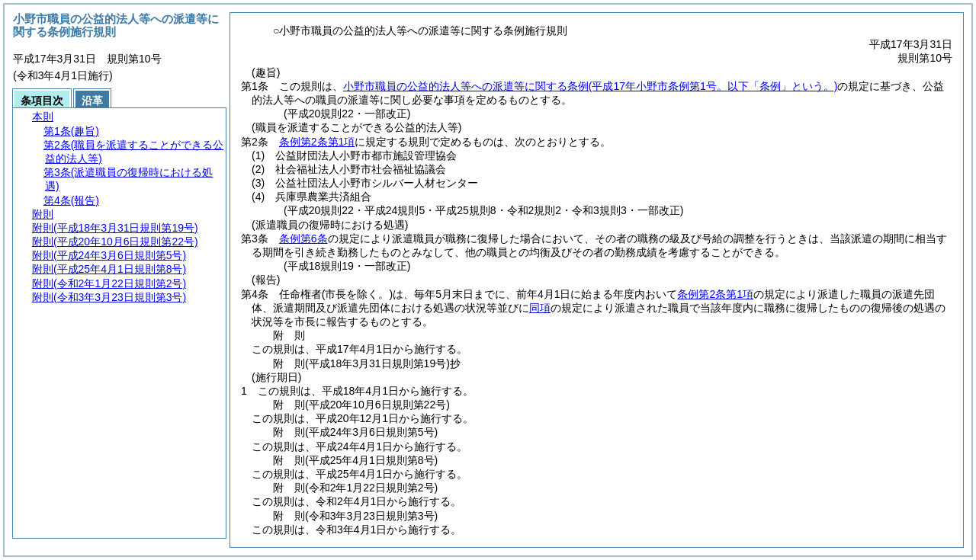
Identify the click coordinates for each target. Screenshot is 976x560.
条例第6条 (303, 238)
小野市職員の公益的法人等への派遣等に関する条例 (591, 86)
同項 (540, 308)
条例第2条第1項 (317, 142)
